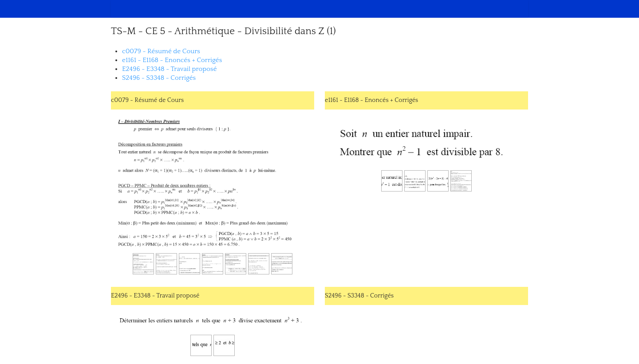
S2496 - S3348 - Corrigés (159, 78)
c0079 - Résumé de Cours (161, 51)
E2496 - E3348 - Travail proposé (170, 69)
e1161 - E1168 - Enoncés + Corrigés (172, 60)
